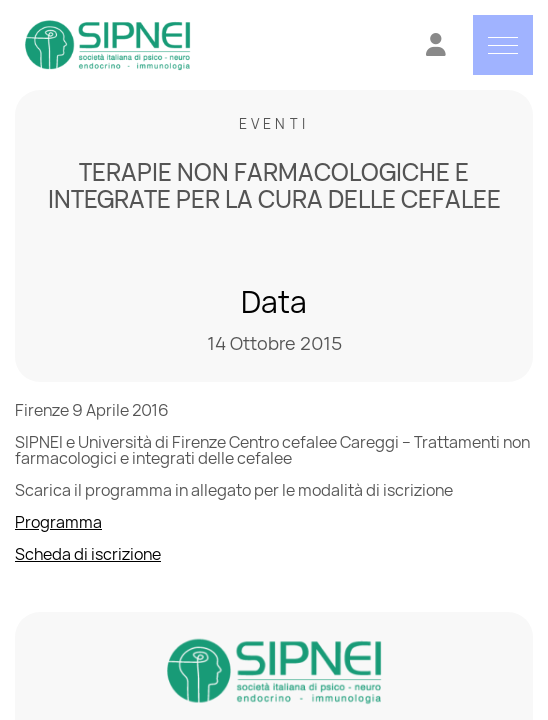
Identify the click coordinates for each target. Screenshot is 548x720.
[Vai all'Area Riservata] (441, 47)
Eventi (274, 123)
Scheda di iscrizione (88, 554)
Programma (58, 522)
